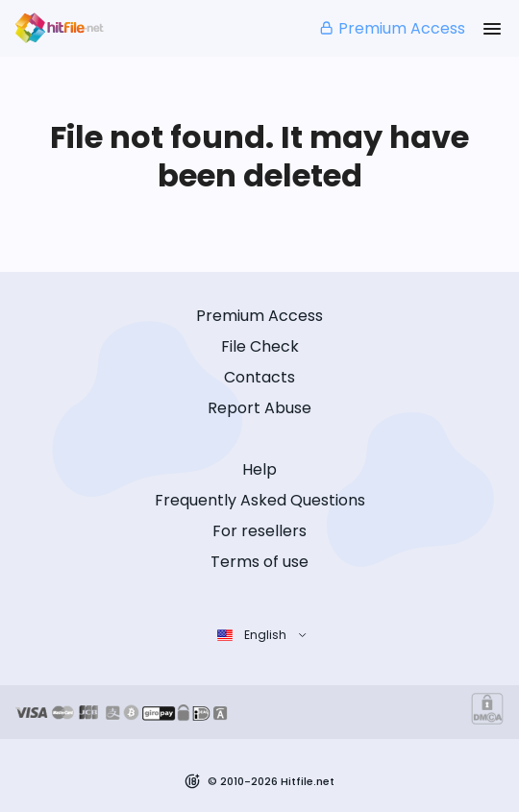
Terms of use (259, 562)
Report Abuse (259, 408)
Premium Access (392, 28)
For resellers (259, 531)
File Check (260, 346)
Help (259, 469)
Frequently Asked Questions (260, 500)
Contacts (259, 377)
